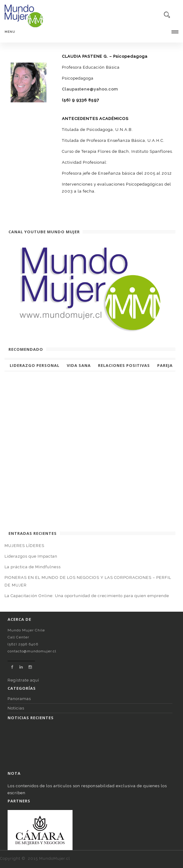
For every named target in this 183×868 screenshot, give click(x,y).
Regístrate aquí (23, 680)
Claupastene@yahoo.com (90, 89)
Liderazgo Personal (35, 365)
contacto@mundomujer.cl (32, 651)
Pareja (165, 365)
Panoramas (19, 699)
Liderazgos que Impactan (31, 556)
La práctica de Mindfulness (33, 567)
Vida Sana (79, 365)
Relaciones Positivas (124, 365)
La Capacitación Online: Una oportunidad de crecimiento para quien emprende (87, 596)
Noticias (16, 708)
